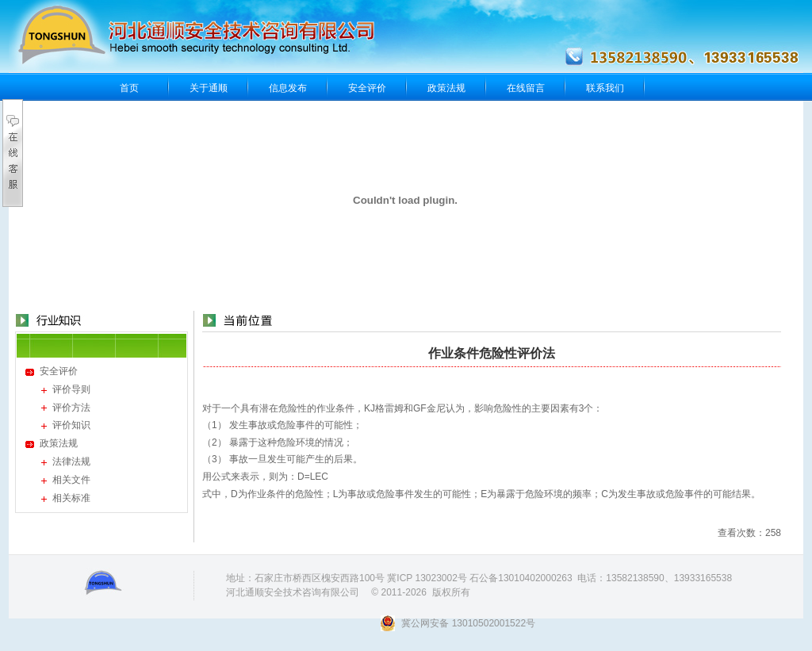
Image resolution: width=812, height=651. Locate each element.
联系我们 (605, 88)
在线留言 (526, 88)
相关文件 (71, 480)
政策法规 (446, 88)
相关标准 (71, 498)
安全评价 (367, 88)
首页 (129, 88)
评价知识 (71, 425)
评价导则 (71, 389)
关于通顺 (209, 88)
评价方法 (71, 408)
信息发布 (288, 88)
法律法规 (71, 461)
